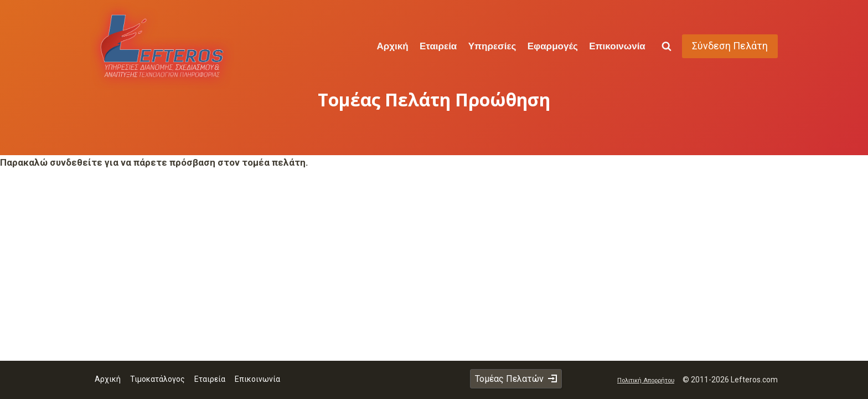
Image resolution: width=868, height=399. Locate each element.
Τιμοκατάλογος (157, 379)
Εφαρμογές (553, 46)
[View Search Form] (666, 47)
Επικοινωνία (617, 46)
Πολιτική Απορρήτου (646, 380)
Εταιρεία (438, 46)
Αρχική (392, 46)
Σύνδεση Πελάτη (730, 46)
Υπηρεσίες (492, 46)
